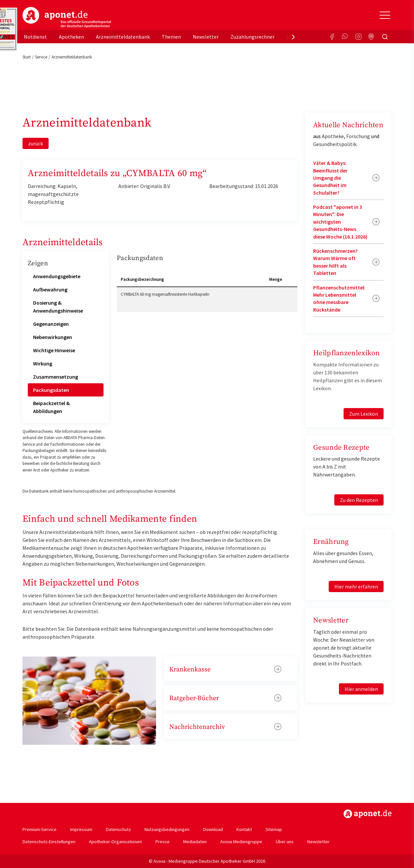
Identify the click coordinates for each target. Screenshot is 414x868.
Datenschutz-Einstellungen (49, 842)
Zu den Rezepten (359, 500)
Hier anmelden (361, 689)
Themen (171, 37)
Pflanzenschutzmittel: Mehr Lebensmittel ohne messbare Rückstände (339, 299)
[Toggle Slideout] (385, 15)
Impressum (81, 829)
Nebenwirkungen (53, 337)
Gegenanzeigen (51, 324)
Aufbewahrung (50, 289)
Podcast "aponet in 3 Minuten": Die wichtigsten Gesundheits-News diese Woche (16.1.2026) (340, 222)
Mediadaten (195, 842)
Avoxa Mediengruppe (241, 842)
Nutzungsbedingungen (167, 829)
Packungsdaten (51, 390)
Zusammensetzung (56, 377)
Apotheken (71, 37)
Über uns (285, 842)
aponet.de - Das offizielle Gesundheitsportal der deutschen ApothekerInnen (67, 18)
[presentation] (293, 37)
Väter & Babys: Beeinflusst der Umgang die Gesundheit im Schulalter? (330, 178)
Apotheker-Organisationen (115, 842)
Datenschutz (118, 829)
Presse (163, 842)
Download (213, 829)
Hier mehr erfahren (356, 586)
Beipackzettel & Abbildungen (51, 407)
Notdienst (35, 37)
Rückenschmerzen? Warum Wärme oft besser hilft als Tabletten (335, 262)
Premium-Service (40, 829)
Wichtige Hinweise (54, 350)
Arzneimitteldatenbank (123, 37)
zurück (36, 143)
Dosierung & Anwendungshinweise (58, 307)
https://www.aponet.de (368, 814)
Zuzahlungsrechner (252, 37)
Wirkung (43, 363)
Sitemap (274, 829)
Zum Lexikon (364, 414)
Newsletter (206, 37)
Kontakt (244, 829)
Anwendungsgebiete (57, 276)
